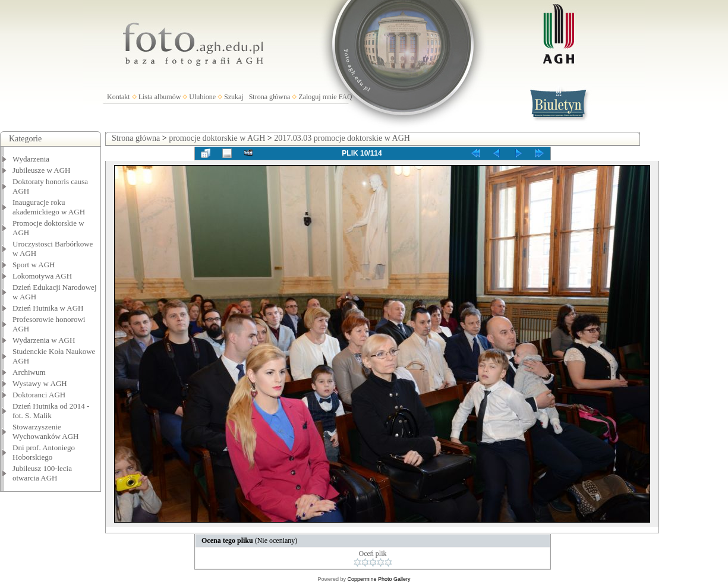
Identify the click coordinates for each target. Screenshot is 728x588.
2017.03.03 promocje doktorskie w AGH (342, 138)
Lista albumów (160, 97)
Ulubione (202, 97)
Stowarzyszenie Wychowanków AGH (46, 431)
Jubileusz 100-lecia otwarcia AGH (42, 473)
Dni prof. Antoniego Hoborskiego (44, 452)
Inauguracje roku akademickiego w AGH (49, 207)
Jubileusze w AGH (42, 170)
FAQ (346, 97)
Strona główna (270, 97)
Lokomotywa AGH (42, 276)
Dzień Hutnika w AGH (48, 308)
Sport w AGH (34, 265)
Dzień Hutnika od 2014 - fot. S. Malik (51, 411)
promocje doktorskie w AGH (217, 138)
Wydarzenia (31, 159)
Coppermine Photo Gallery (379, 579)
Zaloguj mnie (317, 97)
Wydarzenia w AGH (44, 340)
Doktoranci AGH (39, 395)
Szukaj (234, 97)
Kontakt (119, 97)
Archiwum (29, 372)
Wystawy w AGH (40, 383)
